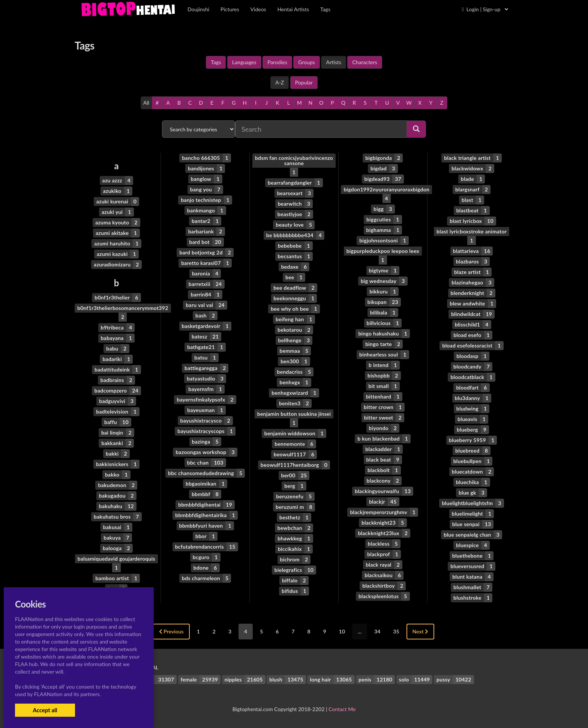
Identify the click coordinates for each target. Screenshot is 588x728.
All (146, 103)
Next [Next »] (421, 631)
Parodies (277, 62)
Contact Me (342, 709)
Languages (244, 62)
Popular (304, 82)
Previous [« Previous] (171, 631)
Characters (364, 62)
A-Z (280, 82)
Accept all (45, 710)
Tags (216, 62)
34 (377, 631)
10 (342, 631)
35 (396, 631)
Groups (307, 62)
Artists (333, 62)
